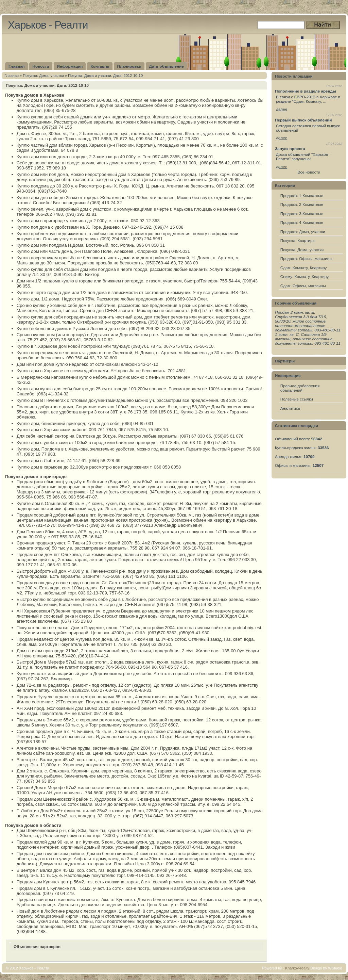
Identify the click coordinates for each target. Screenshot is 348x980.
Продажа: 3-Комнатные (302, 214)
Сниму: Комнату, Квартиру (304, 276)
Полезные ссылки (297, 399)
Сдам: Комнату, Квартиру (304, 268)
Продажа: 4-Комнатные (302, 222)
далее (282, 109)
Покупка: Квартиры (298, 240)
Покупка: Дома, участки (43, 76)
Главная (12, 76)
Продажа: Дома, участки (303, 232)
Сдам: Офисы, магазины (303, 286)
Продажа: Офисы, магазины (306, 258)
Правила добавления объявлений (300, 388)
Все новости (309, 172)
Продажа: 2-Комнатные (302, 204)
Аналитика (290, 408)
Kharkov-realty (297, 968)
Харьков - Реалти (48, 25)
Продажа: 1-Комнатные (302, 195)
